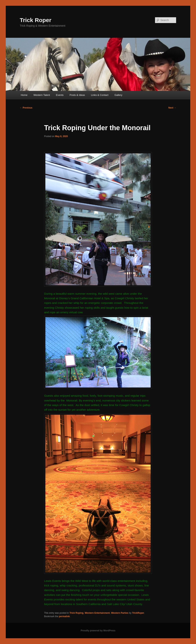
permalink (64, 616)
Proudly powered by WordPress (98, 631)
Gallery (118, 95)
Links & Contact (100, 95)
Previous (26, 108)
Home (24, 95)
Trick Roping (76, 613)
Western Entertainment (97, 613)
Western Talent (42, 95)
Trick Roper (36, 20)
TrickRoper (138, 613)
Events (60, 95)
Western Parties (120, 613)
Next (172, 108)
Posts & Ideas (77, 95)
